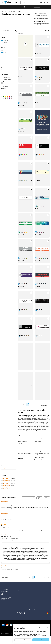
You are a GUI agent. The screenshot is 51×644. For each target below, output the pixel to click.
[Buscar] (32, 3)
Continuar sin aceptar (44, 628)
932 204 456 (3, 629)
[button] (24, 405)
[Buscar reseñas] (28, 498)
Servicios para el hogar (39, 457)
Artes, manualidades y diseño (24, 453)
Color (2, 93)
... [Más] (6, 11)
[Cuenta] (44, 3)
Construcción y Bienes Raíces (41, 451)
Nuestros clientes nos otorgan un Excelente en (27, 610)
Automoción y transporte (23, 456)
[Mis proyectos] (38, 3)
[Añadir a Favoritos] (48, 37)
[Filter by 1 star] (2, 488)
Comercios (20, 461)
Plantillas (20, 11)
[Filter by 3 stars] (2, 483)
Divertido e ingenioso (22, 441)
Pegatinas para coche (12, 11)
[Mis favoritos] (41, 3)
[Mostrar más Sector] (3, 70)
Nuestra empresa (33, 595)
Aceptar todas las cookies (41, 640)
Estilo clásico (21, 444)
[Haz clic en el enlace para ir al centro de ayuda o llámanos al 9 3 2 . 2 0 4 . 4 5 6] (35, 3)
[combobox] (26, 3)
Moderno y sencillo (38, 439)
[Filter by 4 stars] (2, 481)
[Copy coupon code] (25, 7)
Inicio (2, 11)
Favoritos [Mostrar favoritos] (46, 30)
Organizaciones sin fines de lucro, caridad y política (42, 454)
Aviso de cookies (23, 637)
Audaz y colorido (21, 439)
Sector (3, 57)
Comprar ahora (37, 7)
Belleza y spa (21, 458)
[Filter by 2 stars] (2, 486)
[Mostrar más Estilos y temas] (3, 88)
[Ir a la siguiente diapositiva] (49, 7)
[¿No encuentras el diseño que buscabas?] (42, 122)
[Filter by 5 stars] (2, 478)
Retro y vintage (38, 441)
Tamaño (3, 37)
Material (3, 47)
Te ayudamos (33, 590)
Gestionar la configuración (23, 640)
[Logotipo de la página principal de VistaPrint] (11, 3)
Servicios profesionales (39, 460)
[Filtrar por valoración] (40, 498)
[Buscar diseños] (15, 30)
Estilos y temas (4, 74)
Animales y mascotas (22, 451)
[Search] (34, 498)
